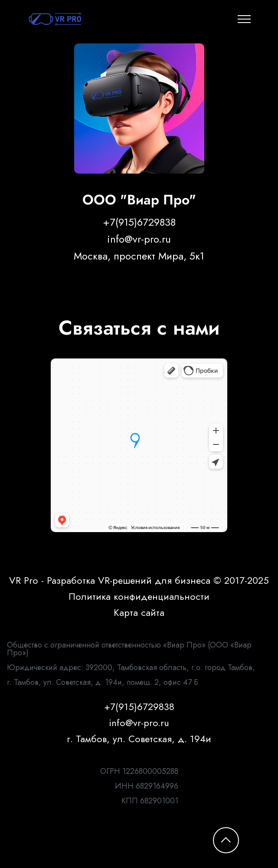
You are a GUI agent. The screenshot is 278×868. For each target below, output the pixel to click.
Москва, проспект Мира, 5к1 (139, 256)
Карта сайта (139, 612)
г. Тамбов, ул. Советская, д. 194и (139, 739)
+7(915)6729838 (139, 222)
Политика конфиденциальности (139, 596)
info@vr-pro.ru (139, 239)
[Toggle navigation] (244, 19)
